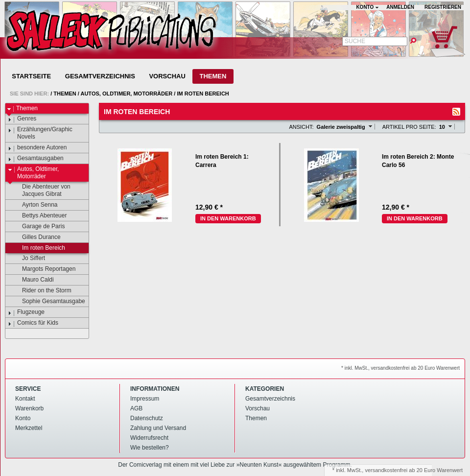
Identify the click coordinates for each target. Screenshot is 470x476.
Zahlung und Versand (158, 428)
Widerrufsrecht (149, 438)
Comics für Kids (33, 323)
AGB (136, 408)
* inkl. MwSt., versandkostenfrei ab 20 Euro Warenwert (400, 368)
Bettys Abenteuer (40, 216)
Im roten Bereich (203, 94)
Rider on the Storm (42, 291)
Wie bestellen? (150, 448)
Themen (213, 76)
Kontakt (25, 399)
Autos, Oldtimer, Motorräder (126, 94)
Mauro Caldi (33, 280)
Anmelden (400, 7)
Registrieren (443, 7)
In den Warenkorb (228, 218)
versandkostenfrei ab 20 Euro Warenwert (414, 470)
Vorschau (167, 76)
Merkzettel (29, 428)
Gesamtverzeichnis (100, 76)
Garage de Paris (39, 227)
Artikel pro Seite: (409, 127)
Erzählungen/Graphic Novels (40, 133)
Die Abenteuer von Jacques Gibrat (42, 190)
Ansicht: (301, 127)
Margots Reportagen (44, 269)
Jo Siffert (29, 259)
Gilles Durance (37, 238)
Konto (23, 418)
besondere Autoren (37, 148)
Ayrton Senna (35, 205)
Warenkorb (29, 408)
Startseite (31, 76)
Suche (355, 41)
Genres (22, 119)
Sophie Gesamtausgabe (49, 302)
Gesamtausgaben (36, 159)
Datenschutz (147, 418)
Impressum (145, 399)
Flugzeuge (26, 312)
